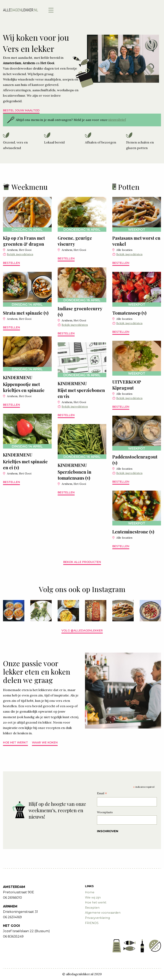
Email (102, 794)
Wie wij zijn (93, 898)
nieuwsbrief (117, 120)
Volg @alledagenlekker (82, 630)
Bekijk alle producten (82, 562)
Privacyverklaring (97, 918)
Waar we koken (45, 742)
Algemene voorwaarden (103, 913)
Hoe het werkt (15, 742)
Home (90, 892)
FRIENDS (92, 923)
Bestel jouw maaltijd (21, 110)
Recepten (92, 908)
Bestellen (11, 263)
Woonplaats (105, 812)
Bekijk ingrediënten (20, 254)
